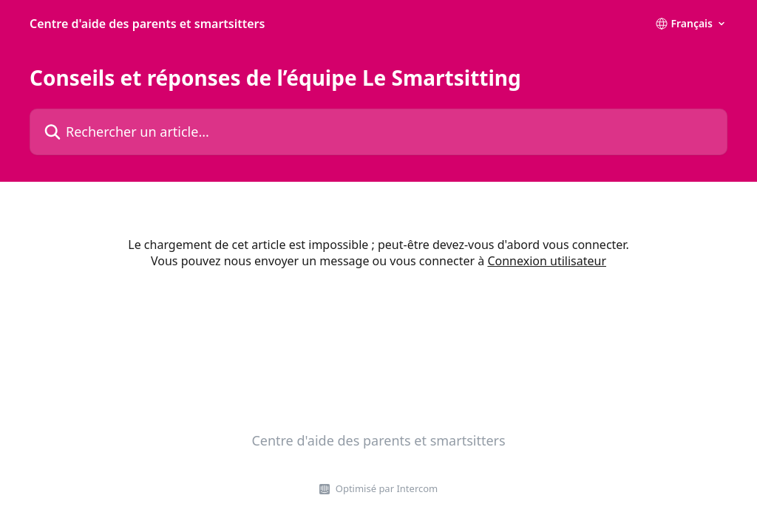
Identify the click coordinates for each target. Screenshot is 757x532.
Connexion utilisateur (547, 261)
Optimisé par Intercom (387, 488)
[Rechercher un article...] (378, 132)
